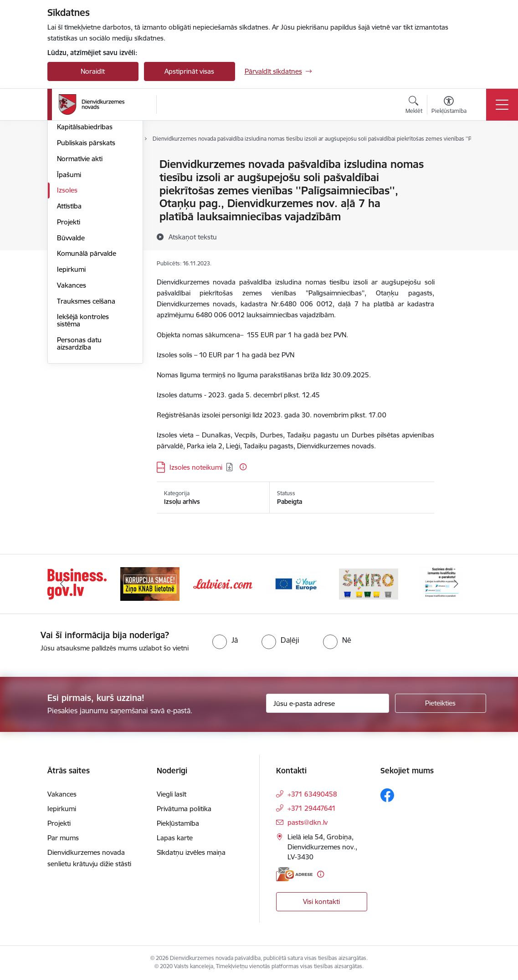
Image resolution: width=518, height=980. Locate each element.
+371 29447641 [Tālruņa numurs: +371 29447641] (312, 808)
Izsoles (67, 298)
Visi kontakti (321, 901)
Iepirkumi (71, 378)
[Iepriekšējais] (62, 584)
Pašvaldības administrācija (78, 200)
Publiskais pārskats (86, 251)
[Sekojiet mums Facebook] (387, 795)
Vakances (72, 394)
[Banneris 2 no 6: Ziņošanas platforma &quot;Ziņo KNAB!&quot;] (150, 583)
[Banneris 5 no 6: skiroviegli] (369, 583)
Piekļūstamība (178, 823)
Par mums (63, 838)
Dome (66, 165)
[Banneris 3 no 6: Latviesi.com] (223, 583)
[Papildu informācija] (243, 467)
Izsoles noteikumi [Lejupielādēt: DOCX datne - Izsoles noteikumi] (196, 467)
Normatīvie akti (80, 267)
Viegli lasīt (172, 794)
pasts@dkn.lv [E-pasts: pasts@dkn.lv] (308, 822)
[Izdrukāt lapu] (458, 160)
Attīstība (69, 314)
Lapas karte (175, 838)
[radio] (225, 640)
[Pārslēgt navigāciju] (502, 105)
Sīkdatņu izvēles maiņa (191, 852)
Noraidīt (93, 71)
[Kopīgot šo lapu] (458, 183)
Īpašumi (69, 283)
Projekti (69, 330)
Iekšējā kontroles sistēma (83, 429)
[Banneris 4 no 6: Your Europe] (296, 583)
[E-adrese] (294, 874)
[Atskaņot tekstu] (193, 237)
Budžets (69, 220)
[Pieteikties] (441, 703)
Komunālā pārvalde (87, 362)
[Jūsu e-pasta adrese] (328, 703)
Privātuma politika (184, 809)
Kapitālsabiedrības (85, 235)
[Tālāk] (456, 584)
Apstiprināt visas (189, 71)
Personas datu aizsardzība (79, 452)
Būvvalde (71, 346)
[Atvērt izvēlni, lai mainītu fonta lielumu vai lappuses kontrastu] (449, 106)
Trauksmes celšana (86, 409)
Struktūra (72, 180)
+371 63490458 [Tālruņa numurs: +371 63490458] (312, 794)
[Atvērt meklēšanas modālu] (414, 106)
